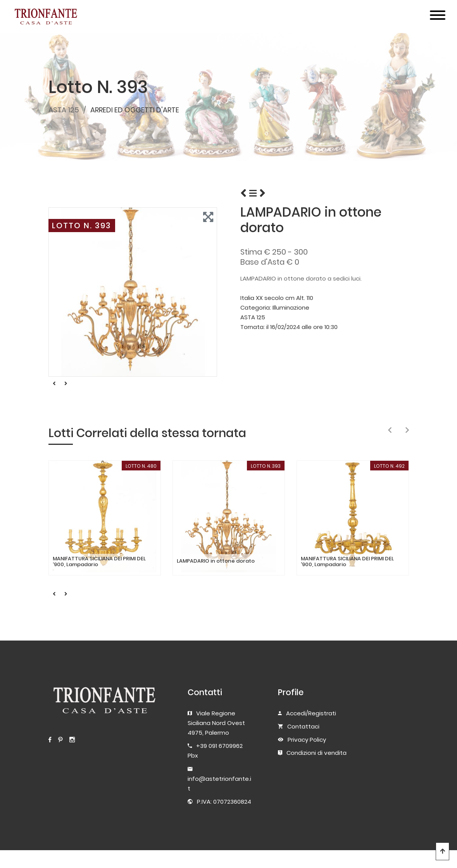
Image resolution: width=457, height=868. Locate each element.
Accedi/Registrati (311, 713)
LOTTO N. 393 (82, 226)
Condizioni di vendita (316, 753)
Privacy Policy (307, 740)
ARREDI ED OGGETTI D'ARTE (135, 110)
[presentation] (390, 431)
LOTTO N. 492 (389, 466)
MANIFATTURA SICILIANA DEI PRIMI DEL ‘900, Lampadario (99, 562)
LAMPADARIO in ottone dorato (216, 561)
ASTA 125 (64, 110)
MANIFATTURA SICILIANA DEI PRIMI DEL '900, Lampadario (347, 562)
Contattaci (303, 726)
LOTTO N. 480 (141, 466)
